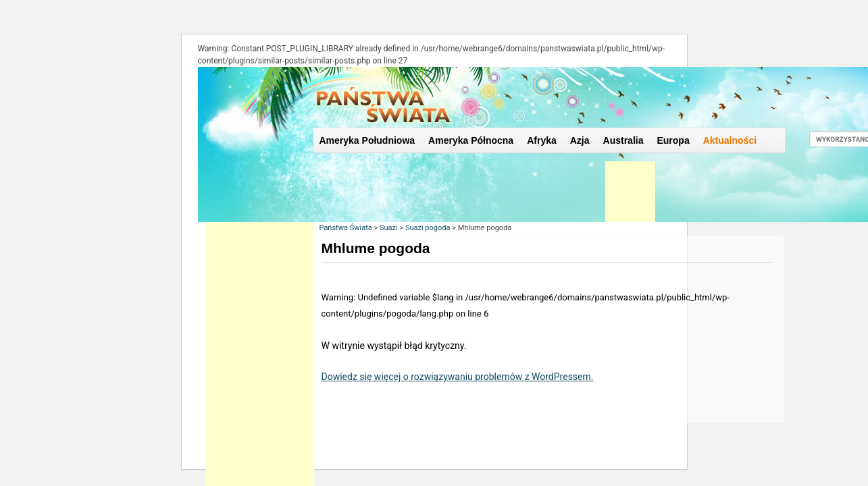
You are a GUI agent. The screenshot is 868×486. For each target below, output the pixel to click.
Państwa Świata (346, 228)
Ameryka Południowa (367, 140)
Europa (673, 140)
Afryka (542, 140)
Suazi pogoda (428, 228)
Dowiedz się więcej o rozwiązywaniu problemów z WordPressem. (458, 377)
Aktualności (730, 140)
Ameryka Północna (471, 140)
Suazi (389, 228)
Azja (580, 140)
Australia (623, 140)
